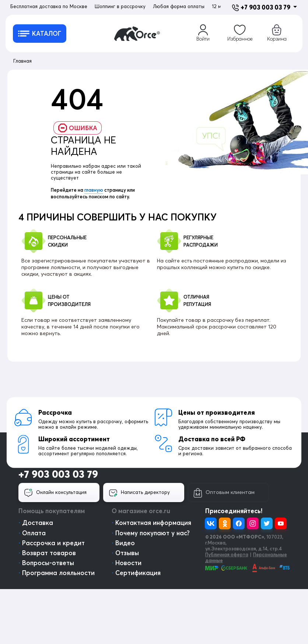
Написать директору (139, 493)
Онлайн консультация (55, 493)
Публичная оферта (227, 554)
